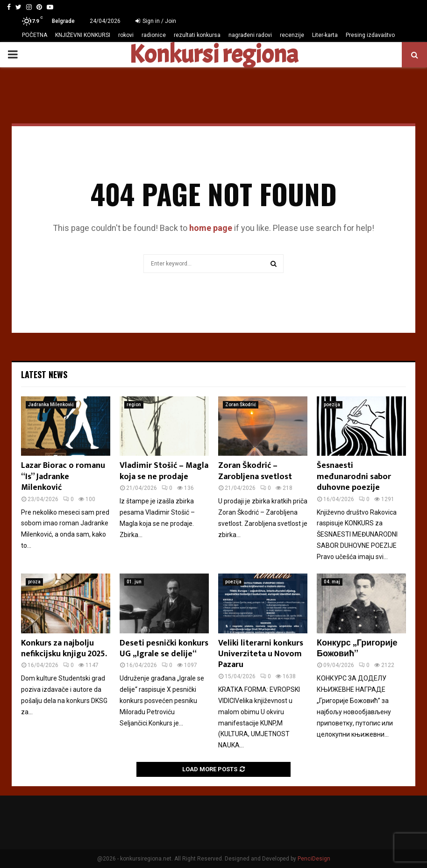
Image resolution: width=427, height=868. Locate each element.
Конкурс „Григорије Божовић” (357, 649)
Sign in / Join (156, 21)
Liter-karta (325, 35)
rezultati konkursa (197, 35)
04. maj (332, 582)
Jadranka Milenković (51, 405)
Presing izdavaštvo (370, 35)
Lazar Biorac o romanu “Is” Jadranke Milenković (63, 477)
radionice (154, 35)
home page (211, 228)
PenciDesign (314, 859)
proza (34, 582)
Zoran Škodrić (241, 405)
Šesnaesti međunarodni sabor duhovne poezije (354, 477)
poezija (332, 405)
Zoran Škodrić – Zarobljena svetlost (255, 471)
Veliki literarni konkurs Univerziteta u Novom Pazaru (261, 654)
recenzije (292, 35)
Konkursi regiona (213, 55)
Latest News (44, 374)
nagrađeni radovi (250, 35)
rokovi (126, 35)
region (134, 405)
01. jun (134, 582)
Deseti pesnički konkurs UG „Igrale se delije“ (164, 649)
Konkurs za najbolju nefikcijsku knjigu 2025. (64, 649)
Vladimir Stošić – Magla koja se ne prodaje (164, 471)
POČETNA (35, 35)
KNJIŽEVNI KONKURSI (83, 35)
